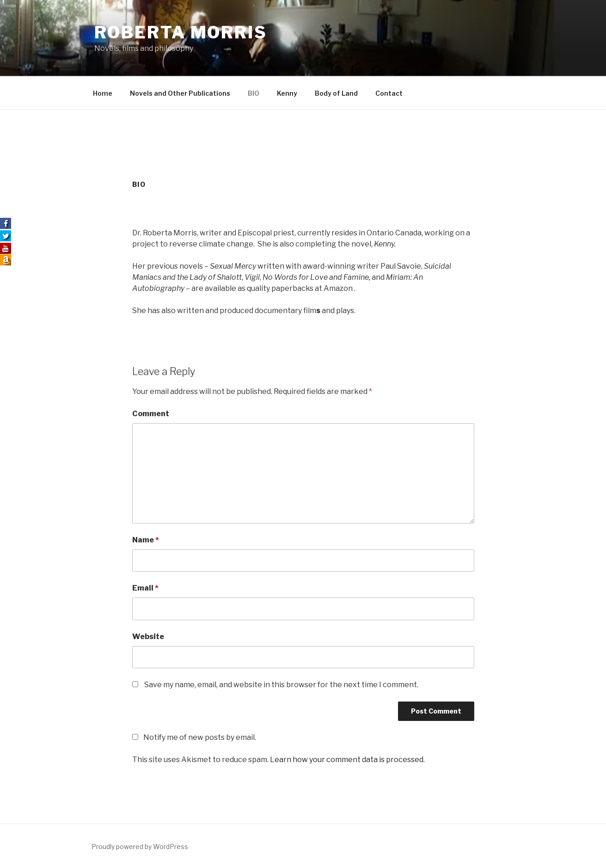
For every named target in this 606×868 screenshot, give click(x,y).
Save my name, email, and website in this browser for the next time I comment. (281, 685)
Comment (151, 414)
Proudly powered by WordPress (140, 846)
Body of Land (336, 93)
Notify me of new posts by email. (200, 737)
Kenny (287, 93)
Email (145, 588)
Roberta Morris (181, 32)
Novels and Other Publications (180, 93)
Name (146, 540)
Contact (389, 93)
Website (148, 637)
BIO (254, 93)
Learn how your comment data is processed (347, 760)
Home (103, 93)
